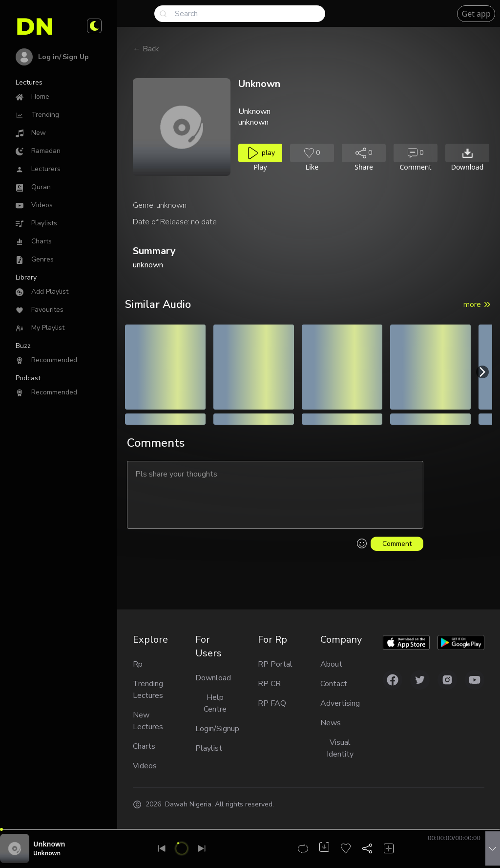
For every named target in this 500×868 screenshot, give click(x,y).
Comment (397, 544)
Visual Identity (340, 748)
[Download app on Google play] (461, 643)
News (331, 723)
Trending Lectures (148, 690)
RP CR (269, 684)
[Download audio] (467, 153)
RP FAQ (272, 703)
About (331, 664)
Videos (145, 766)
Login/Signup (215, 729)
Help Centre (215, 703)
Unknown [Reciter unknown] (47, 853)
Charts (144, 746)
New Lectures (148, 721)
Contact (334, 684)
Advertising (340, 703)
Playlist (209, 748)
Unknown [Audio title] (49, 844)
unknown (171, 205)
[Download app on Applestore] (406, 643)
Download (213, 678)
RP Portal (275, 664)
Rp (138, 664)
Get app (476, 14)
